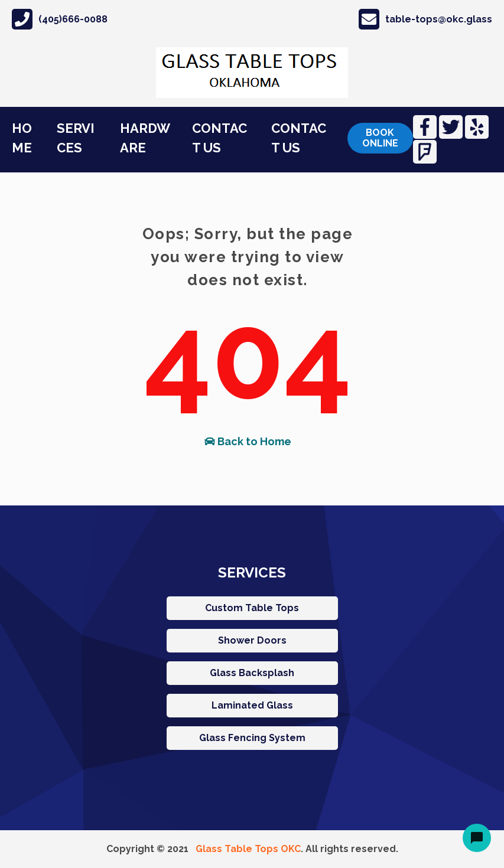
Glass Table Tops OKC (248, 849)
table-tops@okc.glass (425, 19)
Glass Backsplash (252, 673)
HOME (22, 138)
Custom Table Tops (252, 608)
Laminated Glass (252, 705)
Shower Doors (252, 640)
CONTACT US (220, 138)
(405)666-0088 (60, 19)
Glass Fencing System (252, 738)
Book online (380, 138)
